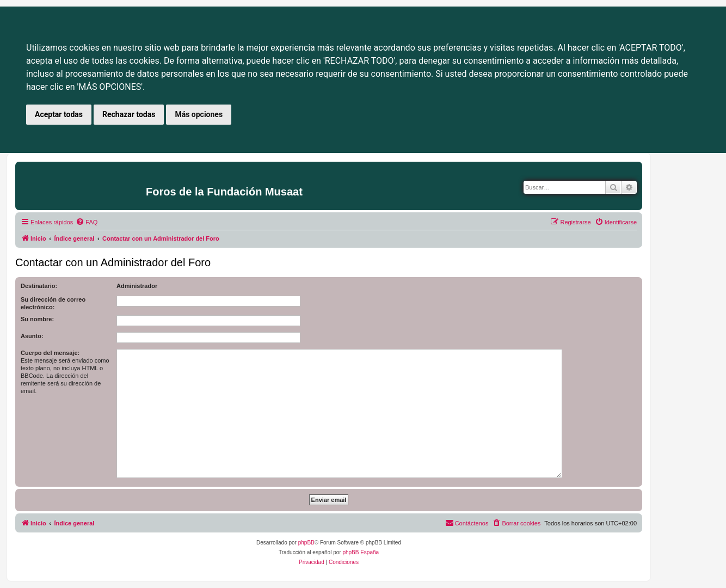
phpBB (306, 543)
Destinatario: (39, 286)
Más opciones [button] (199, 114)
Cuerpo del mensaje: (50, 353)
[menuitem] (87, 222)
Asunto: (32, 336)
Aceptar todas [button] (59, 114)
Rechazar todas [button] (129, 114)
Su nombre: (37, 319)
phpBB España (361, 552)
